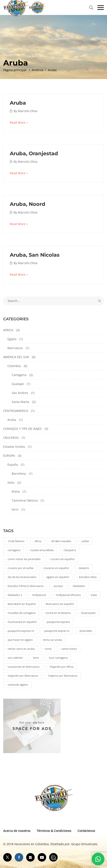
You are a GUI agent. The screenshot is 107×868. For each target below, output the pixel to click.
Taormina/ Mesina (25, 500)
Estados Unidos (14, 447)
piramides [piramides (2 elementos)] (86, 631)
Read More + (19, 122)
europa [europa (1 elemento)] (58, 586)
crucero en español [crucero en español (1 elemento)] (62, 559)
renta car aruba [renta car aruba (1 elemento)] (52, 640)
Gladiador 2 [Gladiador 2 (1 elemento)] (15, 595)
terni (15, 509)
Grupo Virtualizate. (85, 844)
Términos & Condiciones (54, 831)
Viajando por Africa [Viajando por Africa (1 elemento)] (61, 667)
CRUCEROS (11, 438)
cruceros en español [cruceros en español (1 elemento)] (56, 568)
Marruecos (15, 348)
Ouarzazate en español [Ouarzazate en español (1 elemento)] (22, 622)
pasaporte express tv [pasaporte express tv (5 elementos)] (21, 631)
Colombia (14, 366)
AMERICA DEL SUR (16, 357)
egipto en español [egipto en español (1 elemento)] (58, 577)
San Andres (20, 393)
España (13, 465)
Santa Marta (20, 402)
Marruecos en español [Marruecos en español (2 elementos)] (60, 604)
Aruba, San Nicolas (35, 255)
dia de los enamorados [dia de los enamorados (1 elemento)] (22, 577)
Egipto (12, 339)
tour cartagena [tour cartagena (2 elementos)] (58, 658)
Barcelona (19, 474)
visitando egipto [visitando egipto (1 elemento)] (18, 685)
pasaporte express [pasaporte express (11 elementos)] (58, 622)
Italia (11, 482)
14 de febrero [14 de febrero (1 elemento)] (16, 541)
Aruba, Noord (28, 204)
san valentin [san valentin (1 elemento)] (15, 658)
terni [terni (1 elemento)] (36, 658)
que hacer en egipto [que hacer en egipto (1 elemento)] (20, 640)
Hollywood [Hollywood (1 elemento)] (39, 595)
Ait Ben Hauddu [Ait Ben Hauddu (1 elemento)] (61, 541)
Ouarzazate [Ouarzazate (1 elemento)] (88, 613)
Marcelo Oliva (28, 111)
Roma (16, 491)
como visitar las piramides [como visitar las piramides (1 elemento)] (24, 559)
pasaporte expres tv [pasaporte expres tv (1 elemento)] (57, 631)
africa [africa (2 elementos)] (38, 541)
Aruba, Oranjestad (34, 153)
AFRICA (8, 330)
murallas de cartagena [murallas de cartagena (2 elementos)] (22, 613)
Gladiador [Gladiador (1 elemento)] (79, 586)
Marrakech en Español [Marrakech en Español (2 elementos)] (22, 604)
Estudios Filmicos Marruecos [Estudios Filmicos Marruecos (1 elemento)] (26, 586)
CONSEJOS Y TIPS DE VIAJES (22, 429)
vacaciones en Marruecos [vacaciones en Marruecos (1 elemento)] (24, 667)
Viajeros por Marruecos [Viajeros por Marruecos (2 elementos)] (63, 676)
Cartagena (19, 375)
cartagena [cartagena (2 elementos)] (14, 550)
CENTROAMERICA (16, 411)
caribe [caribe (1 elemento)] (85, 541)
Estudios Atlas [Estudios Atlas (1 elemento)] (88, 577)
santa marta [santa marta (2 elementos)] (69, 649)
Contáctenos (86, 831)
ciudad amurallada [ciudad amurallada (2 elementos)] (42, 550)
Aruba (18, 103)
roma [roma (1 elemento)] (48, 649)
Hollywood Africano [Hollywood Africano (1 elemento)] (68, 595)
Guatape (18, 384)
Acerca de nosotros (17, 831)
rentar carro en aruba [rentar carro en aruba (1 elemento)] (21, 649)
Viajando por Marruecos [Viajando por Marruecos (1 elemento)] (23, 676)
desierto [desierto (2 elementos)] (84, 568)
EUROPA (9, 456)
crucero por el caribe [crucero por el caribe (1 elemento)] (21, 568)
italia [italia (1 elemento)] (94, 595)
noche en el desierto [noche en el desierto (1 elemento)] (58, 613)
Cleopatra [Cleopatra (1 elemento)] (70, 550)
